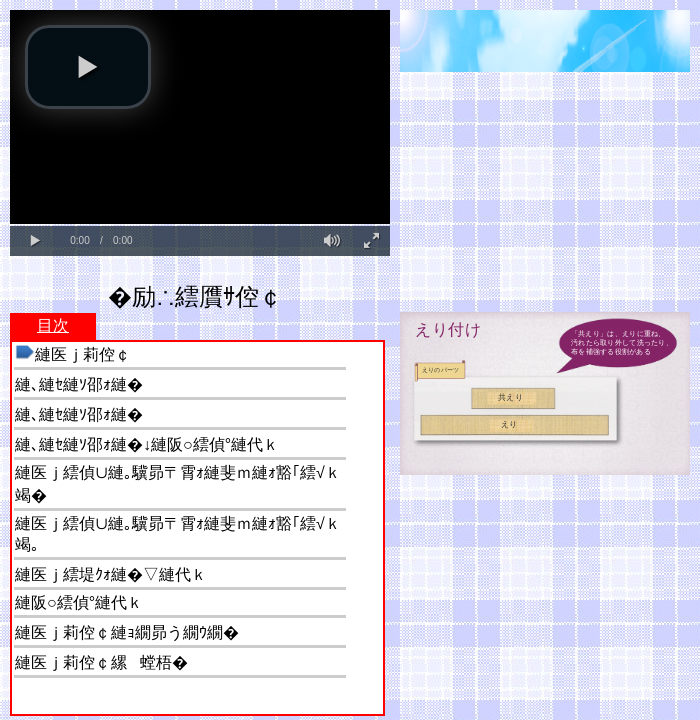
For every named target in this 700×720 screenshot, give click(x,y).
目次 (53, 325)
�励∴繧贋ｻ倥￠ (195, 296)
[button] (88, 67)
